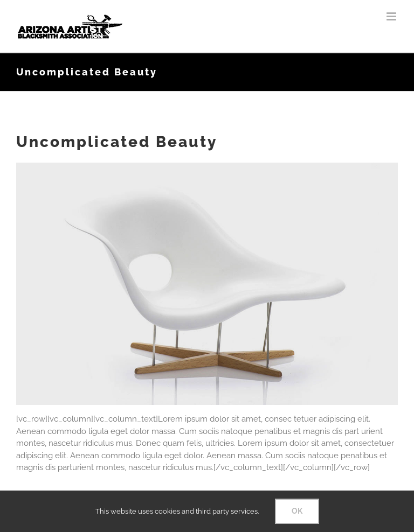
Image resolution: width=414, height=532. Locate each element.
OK (297, 511)
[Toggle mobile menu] (392, 16)
